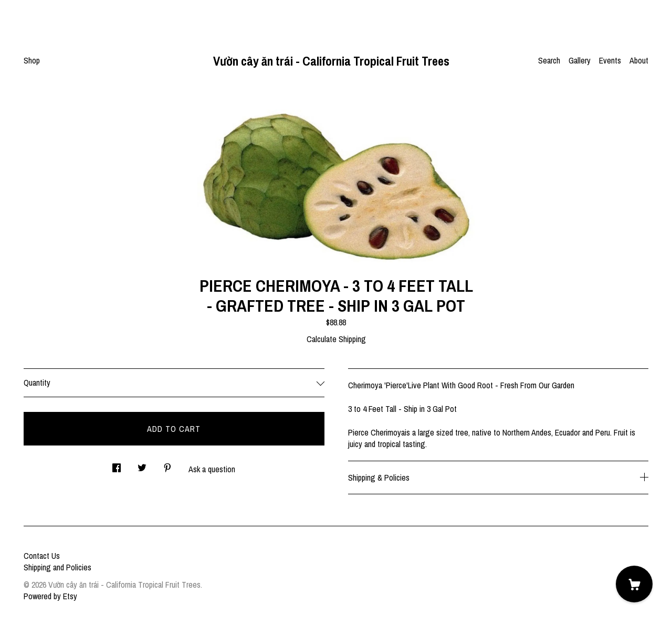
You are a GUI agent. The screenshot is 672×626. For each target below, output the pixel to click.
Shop (32, 60)
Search (549, 60)
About (639, 60)
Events (610, 60)
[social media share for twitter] (142, 465)
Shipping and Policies (57, 567)
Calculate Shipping (336, 339)
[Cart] (634, 584)
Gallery (580, 60)
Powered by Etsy (50, 596)
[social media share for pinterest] (167, 465)
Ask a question (212, 469)
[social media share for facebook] (117, 465)
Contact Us (42, 556)
